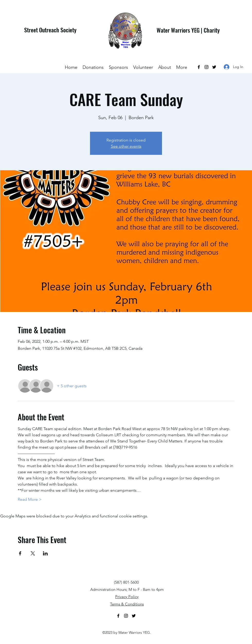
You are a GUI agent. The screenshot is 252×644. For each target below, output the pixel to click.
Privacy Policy (127, 597)
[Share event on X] (33, 553)
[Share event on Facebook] (20, 553)
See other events (126, 146)
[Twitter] (214, 67)
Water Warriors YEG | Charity (188, 30)
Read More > (30, 499)
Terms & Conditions (127, 604)
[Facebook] (199, 67)
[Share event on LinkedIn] (45, 553)
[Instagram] (206, 67)
